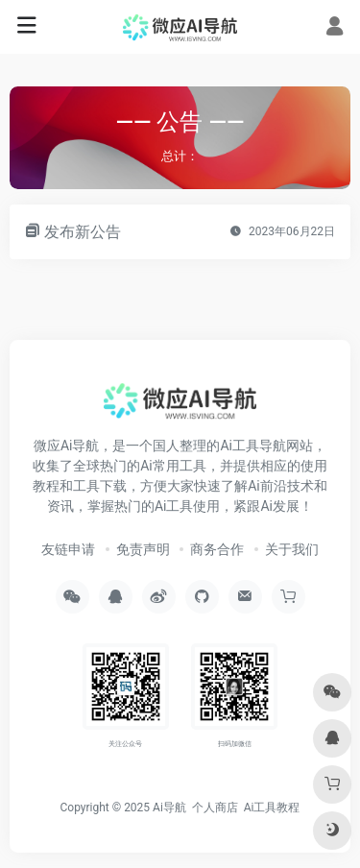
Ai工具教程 (272, 808)
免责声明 (143, 549)
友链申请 (68, 549)
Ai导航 (169, 808)
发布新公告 (83, 232)
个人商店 (215, 808)
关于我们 (292, 549)
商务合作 (217, 549)
